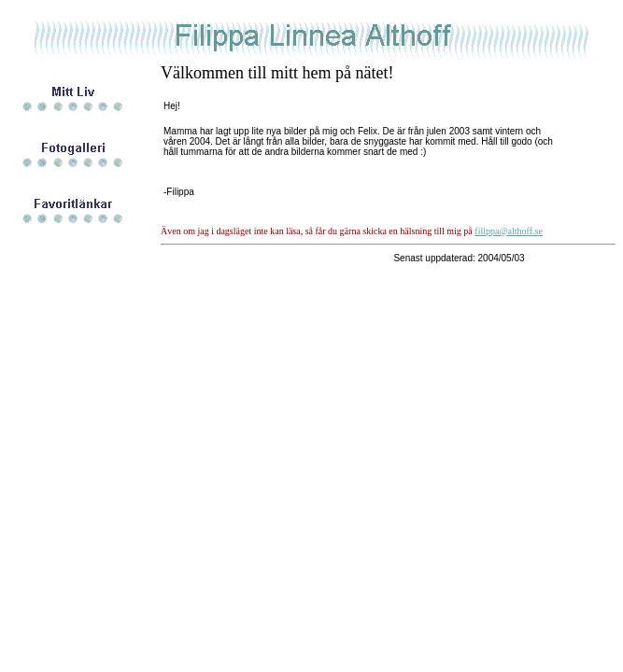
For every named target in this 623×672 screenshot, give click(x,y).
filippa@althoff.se (509, 231)
